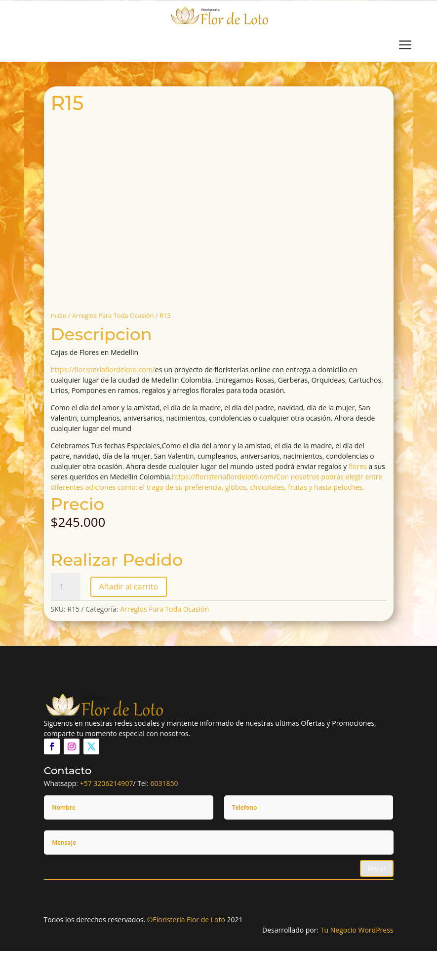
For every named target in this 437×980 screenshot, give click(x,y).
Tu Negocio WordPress (357, 930)
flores (358, 466)
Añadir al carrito (129, 587)
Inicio (59, 315)
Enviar (377, 868)
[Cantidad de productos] (66, 587)
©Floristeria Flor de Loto (186, 920)
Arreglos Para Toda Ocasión (113, 315)
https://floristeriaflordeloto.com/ (103, 370)
